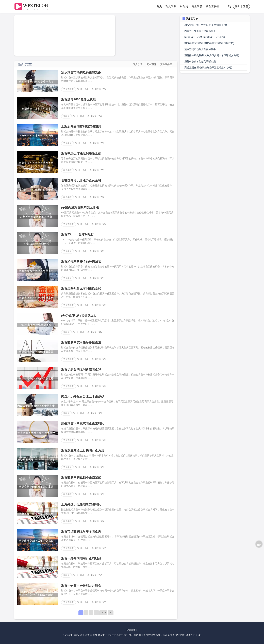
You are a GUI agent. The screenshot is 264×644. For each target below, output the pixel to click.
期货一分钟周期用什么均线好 (81, 558)
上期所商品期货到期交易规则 (81, 126)
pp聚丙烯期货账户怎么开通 (80, 207)
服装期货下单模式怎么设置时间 (83, 423)
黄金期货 (197, 6)
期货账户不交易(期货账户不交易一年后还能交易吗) (212, 55)
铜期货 (184, 6)
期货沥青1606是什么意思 (78, 99)
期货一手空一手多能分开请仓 (81, 585)
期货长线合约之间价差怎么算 (81, 369)
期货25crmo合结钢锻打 (77, 234)
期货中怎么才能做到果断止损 (81, 153)
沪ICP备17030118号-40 (188, 635)
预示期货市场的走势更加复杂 (81, 72)
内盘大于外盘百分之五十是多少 (83, 396)
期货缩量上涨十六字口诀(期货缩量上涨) (206, 25)
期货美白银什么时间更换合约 (81, 288)
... (96, 613)
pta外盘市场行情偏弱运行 (79, 315)
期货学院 (171, 6)
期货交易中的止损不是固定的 (81, 477)
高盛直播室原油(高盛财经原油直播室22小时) (208, 68)
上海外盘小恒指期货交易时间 (81, 504)
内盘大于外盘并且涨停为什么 (200, 31)
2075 (103, 613)
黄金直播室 (213, 6)
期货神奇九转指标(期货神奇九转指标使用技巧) (209, 43)
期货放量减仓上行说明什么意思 (83, 450)
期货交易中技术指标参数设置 (81, 342)
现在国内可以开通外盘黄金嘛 (81, 180)
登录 (237, 6)
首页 (159, 6)
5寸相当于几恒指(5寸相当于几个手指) (205, 37)
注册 (246, 6)
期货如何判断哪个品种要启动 (81, 261)
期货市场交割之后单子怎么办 (81, 531)
